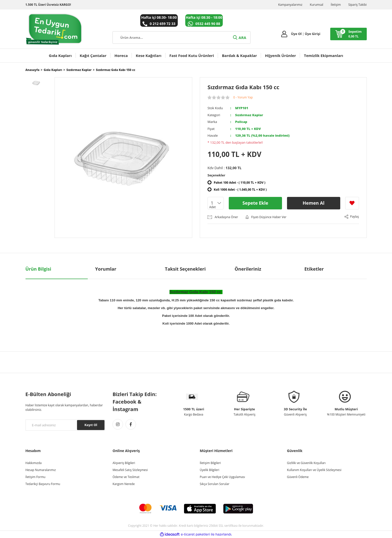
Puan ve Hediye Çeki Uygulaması (222, 477)
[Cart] (348, 34)
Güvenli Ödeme (298, 477)
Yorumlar (106, 269)
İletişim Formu (35, 477)
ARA (239, 37)
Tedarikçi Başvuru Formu (43, 484)
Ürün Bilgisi (38, 269)
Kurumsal (316, 5)
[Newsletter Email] (65, 425)
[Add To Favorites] (352, 203)
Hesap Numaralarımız (41, 470)
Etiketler (314, 269)
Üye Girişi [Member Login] (312, 34)
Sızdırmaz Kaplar (249, 115)
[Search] (181, 37)
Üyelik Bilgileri (209, 470)
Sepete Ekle (255, 203)
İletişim (336, 5)
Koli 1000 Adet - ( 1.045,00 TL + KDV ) (240, 190)
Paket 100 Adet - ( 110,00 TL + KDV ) (239, 183)
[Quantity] (216, 203)
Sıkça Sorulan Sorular (214, 484)
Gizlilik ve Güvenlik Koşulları (306, 463)
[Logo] (54, 29)
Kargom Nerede (123, 484)
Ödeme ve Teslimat (126, 477)
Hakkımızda (34, 463)
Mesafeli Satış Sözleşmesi (130, 470)
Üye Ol (296, 34)
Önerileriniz (248, 269)
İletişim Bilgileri (210, 463)
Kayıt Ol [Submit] (91, 425)
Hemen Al (314, 203)
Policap (241, 122)
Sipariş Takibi (357, 5)
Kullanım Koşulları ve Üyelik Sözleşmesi (314, 470)
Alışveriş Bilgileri (124, 463)
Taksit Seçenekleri (185, 269)
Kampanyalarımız (290, 5)
